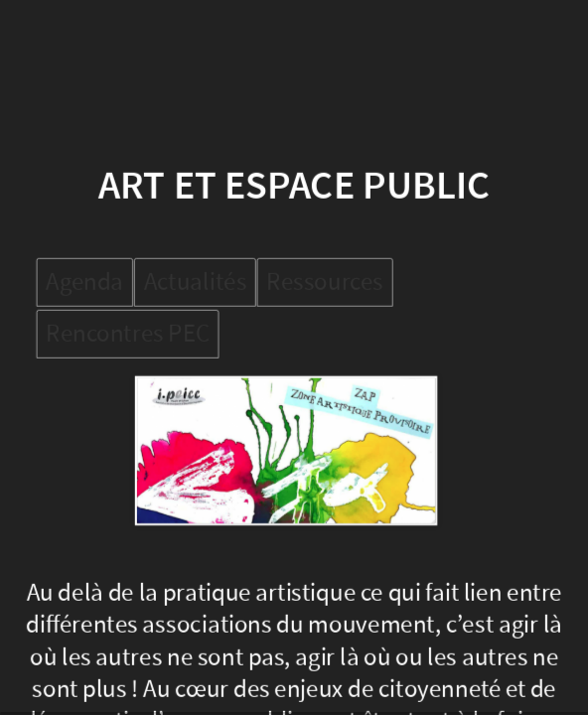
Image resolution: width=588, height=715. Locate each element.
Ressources (325, 282)
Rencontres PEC (128, 334)
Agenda (84, 282)
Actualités (195, 282)
